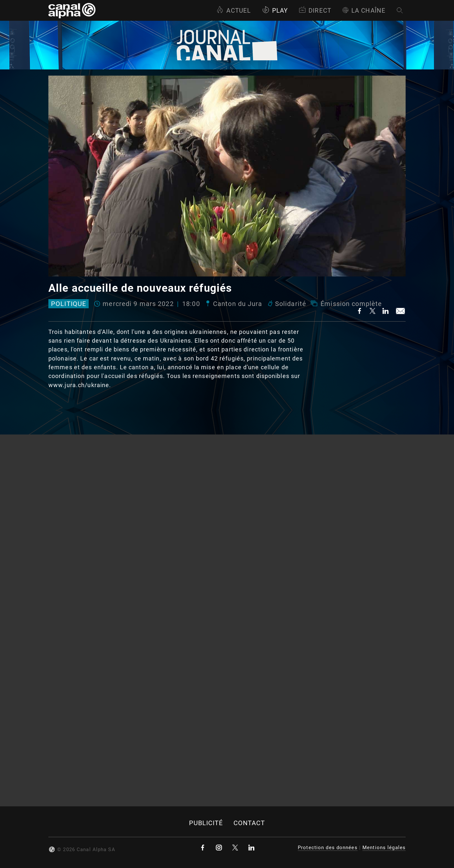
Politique (69, 304)
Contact (249, 823)
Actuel (233, 11)
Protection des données (328, 848)
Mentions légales (384, 848)
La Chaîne (364, 11)
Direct (315, 11)
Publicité (206, 823)
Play (275, 11)
